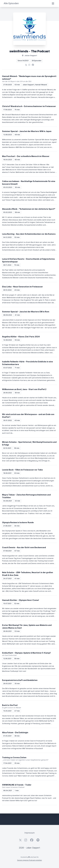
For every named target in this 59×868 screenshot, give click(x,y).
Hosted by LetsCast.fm (30, 857)
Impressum (30, 833)
